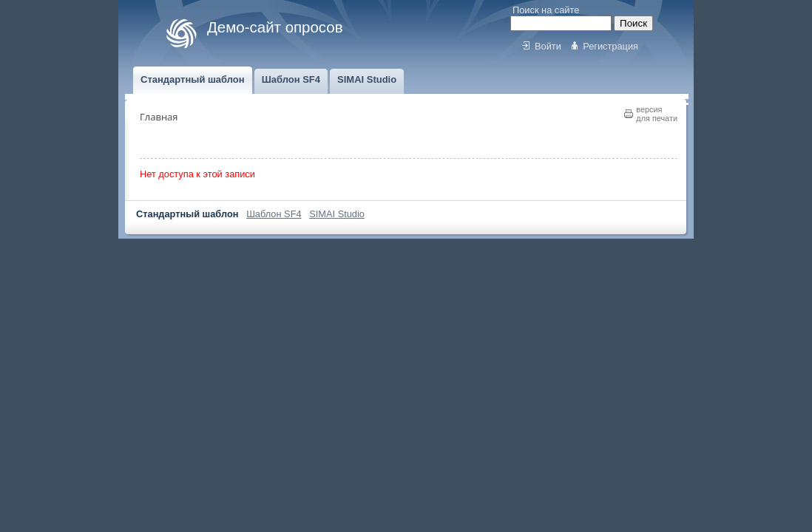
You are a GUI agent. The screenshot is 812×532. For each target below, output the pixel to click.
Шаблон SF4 (274, 214)
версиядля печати (657, 114)
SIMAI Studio (337, 214)
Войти (548, 46)
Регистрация (610, 46)
